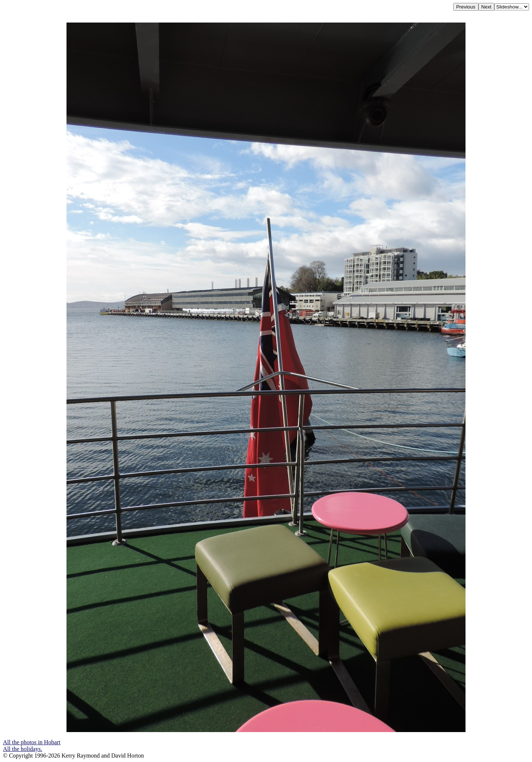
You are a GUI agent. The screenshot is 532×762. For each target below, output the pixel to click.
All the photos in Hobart (32, 742)
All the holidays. (23, 749)
